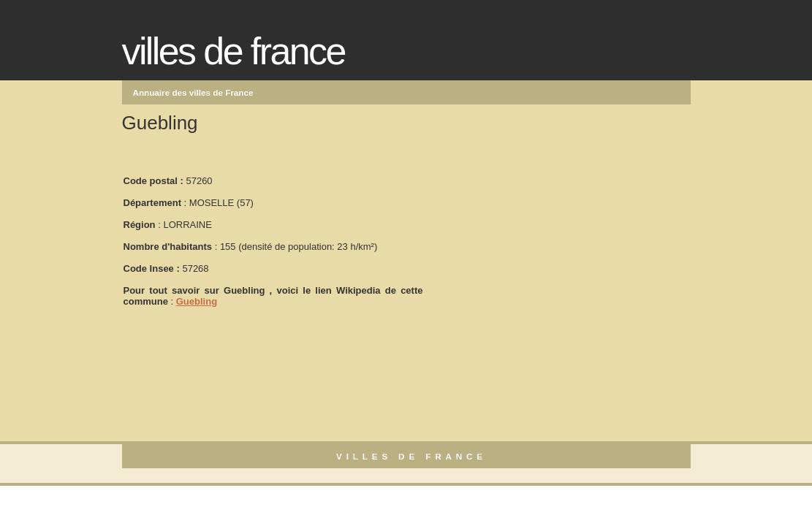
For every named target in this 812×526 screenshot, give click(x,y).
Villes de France (234, 51)
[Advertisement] (534, 235)
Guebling (197, 301)
